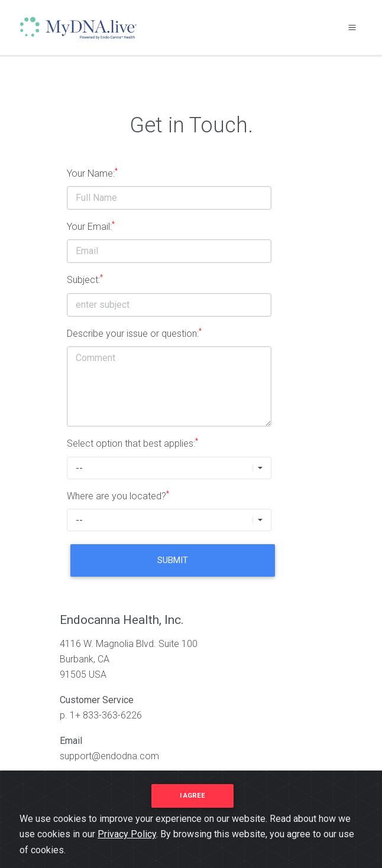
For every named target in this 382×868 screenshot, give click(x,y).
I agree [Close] (192, 796)
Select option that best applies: (132, 443)
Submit (173, 560)
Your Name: (92, 173)
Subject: (85, 279)
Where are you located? (118, 495)
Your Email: (91, 226)
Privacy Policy (127, 834)
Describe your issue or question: (134, 333)
